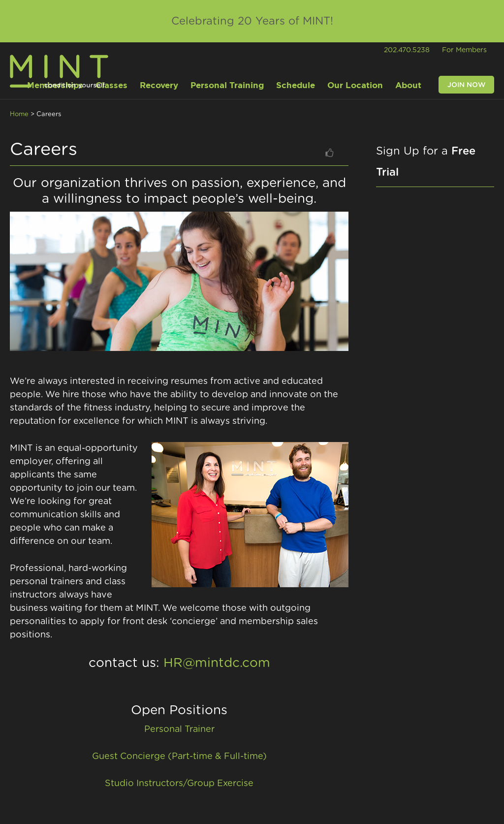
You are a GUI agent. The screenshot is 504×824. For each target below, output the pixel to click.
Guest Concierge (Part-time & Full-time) (179, 757)
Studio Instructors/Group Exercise (179, 784)
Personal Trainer (179, 729)
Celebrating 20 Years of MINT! (252, 21)
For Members (464, 50)
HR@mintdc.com (217, 663)
